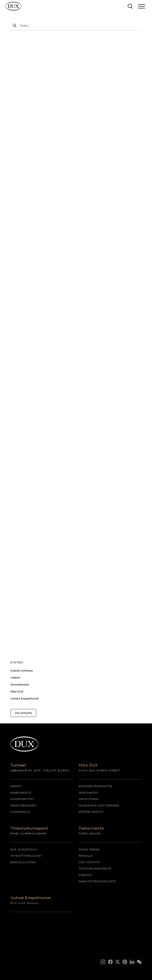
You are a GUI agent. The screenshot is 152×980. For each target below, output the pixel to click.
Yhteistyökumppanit (29, 828)
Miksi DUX (17, 691)
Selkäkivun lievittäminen (99, 806)
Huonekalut (20, 812)
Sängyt (16, 786)
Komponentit (21, 793)
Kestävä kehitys (91, 812)
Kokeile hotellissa (22, 671)
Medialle (86, 856)
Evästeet (86, 875)
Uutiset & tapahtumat (25, 698)
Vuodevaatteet (22, 799)
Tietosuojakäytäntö (95, 869)
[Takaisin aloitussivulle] (18, 8)
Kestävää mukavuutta (96, 786)
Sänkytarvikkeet (24, 806)
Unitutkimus (89, 799)
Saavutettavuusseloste (97, 881)
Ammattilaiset (20, 684)
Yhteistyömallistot (26, 856)
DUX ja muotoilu (24, 850)
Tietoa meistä (91, 828)
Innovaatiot (89, 793)
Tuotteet (18, 765)
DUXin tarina (89, 850)
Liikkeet (15, 677)
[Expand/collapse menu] (142, 6)
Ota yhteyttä (89, 862)
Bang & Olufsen (23, 862)
